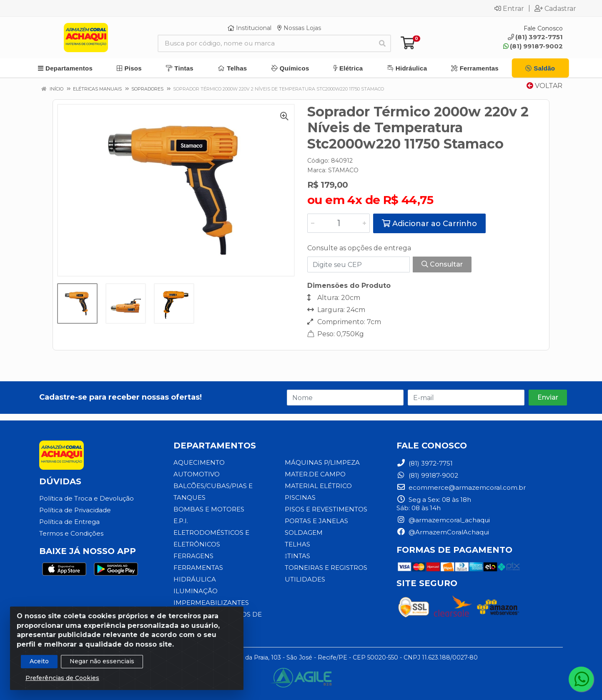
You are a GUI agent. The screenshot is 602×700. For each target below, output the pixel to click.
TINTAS (297, 556)
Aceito (39, 662)
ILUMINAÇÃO (196, 591)
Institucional (250, 28)
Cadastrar (555, 8)
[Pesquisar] (382, 43)
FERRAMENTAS (198, 568)
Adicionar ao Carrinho (429, 224)
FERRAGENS (193, 556)
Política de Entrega (69, 522)
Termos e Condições (71, 533)
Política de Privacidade (75, 510)
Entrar (509, 8)
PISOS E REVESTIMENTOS (326, 509)
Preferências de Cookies (62, 679)
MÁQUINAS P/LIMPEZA (322, 462)
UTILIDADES (305, 579)
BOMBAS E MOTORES (209, 509)
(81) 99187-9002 (533, 46)
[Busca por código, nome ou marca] (266, 43)
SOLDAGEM (304, 533)
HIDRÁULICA (195, 579)
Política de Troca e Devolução (87, 498)
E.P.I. (181, 521)
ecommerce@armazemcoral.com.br (461, 487)
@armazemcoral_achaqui (443, 520)
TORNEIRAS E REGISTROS (326, 568)
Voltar (544, 86)
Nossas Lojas (299, 28)
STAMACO (343, 170)
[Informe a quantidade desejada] (339, 223)
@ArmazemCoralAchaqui (443, 532)
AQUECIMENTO (199, 462)
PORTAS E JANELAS (316, 521)
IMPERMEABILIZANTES (211, 603)
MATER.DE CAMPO (315, 474)
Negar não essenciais (102, 662)
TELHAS (297, 544)
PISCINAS (300, 497)
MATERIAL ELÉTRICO (318, 486)
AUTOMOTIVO (197, 474)
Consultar (442, 264)
